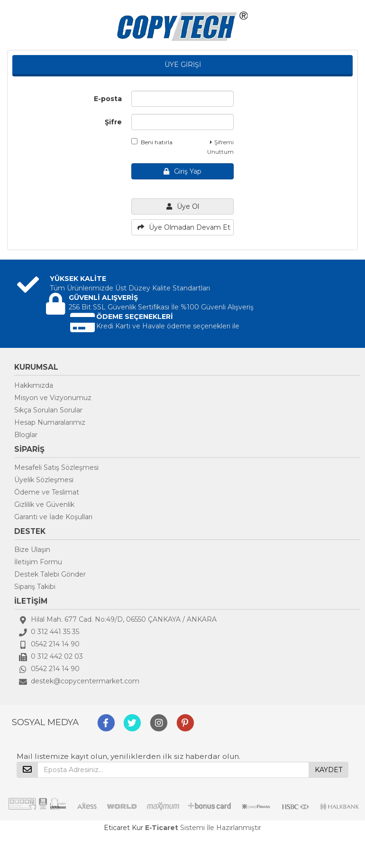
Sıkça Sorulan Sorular (48, 410)
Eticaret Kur (123, 828)
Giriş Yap (182, 171)
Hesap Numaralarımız (50, 422)
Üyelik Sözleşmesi (44, 480)
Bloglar (26, 435)
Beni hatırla (152, 142)
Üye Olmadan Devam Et (184, 227)
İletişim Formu (38, 562)
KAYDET (328, 770)
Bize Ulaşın (32, 550)
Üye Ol (183, 206)
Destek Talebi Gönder (50, 574)
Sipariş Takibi (35, 587)
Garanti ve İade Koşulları (53, 517)
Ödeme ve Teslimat (47, 492)
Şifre (113, 122)
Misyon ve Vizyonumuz (53, 398)
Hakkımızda (34, 385)
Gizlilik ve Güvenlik (44, 504)
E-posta (108, 99)
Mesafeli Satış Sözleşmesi (56, 467)
